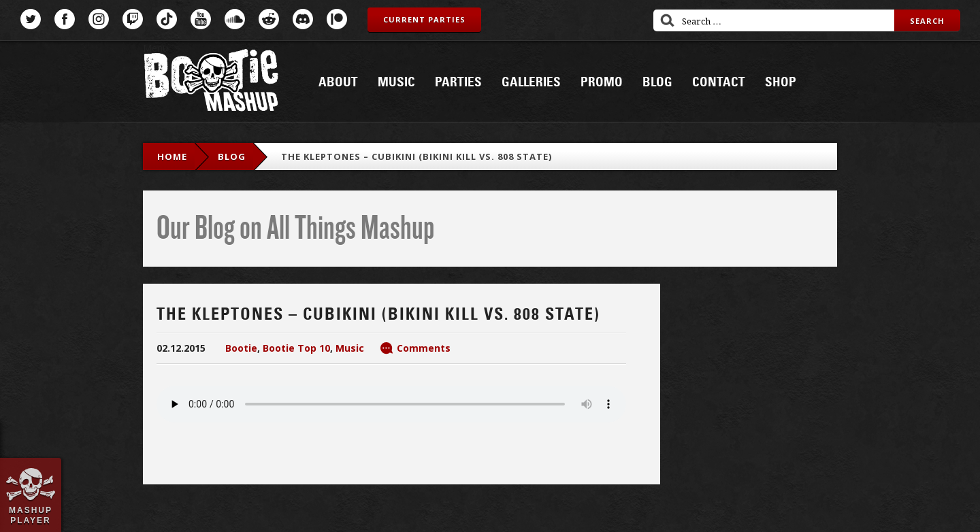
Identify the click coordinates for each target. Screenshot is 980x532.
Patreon (337, 19)
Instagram (99, 19)
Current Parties (424, 19)
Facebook (65, 19)
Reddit (269, 19)
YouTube (201, 19)
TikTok (167, 19)
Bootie (241, 348)
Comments (424, 348)
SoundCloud (235, 19)
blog (232, 156)
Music (396, 82)
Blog (657, 82)
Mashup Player (31, 515)
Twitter (31, 19)
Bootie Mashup (211, 83)
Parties (458, 82)
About (338, 82)
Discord (303, 19)
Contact (719, 82)
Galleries (531, 82)
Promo (602, 82)
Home (172, 156)
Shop (781, 82)
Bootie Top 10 (296, 348)
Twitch (133, 19)
